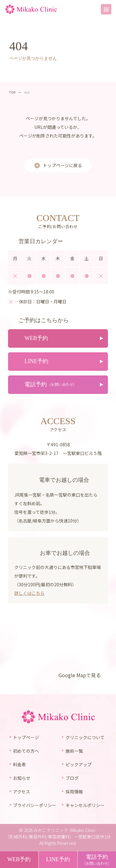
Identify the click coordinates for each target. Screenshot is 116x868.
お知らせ (22, 778)
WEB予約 (19, 859)
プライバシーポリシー (35, 805)
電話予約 (97, 860)
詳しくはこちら (29, 593)
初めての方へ (26, 751)
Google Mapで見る (80, 675)
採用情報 (74, 792)
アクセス (21, 792)
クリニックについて (85, 737)
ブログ (72, 778)
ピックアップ (79, 764)
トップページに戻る (62, 165)
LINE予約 (58, 859)
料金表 (19, 764)
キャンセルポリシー (85, 805)
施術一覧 (74, 751)
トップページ (26, 737)
